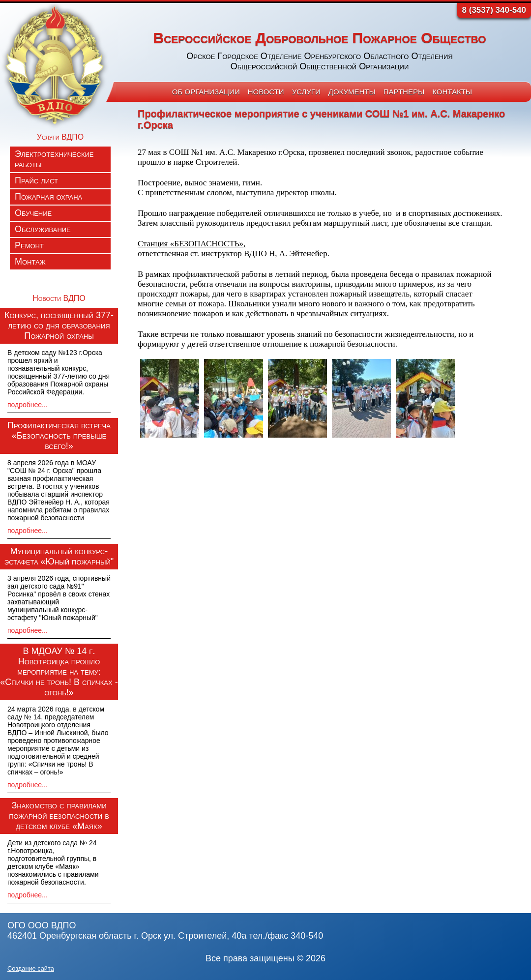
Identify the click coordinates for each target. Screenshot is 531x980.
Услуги (306, 92)
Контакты (452, 92)
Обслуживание (43, 229)
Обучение (33, 213)
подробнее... (28, 405)
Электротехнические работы (54, 159)
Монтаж (30, 262)
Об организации (206, 92)
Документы (352, 92)
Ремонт (29, 245)
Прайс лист (36, 180)
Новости (266, 92)
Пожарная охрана (48, 197)
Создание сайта (31, 968)
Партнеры (404, 92)
